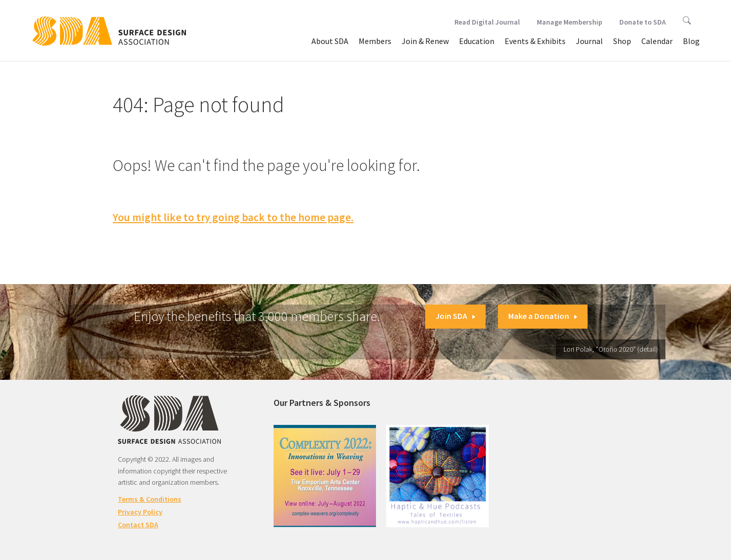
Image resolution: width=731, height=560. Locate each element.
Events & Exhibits (535, 41)
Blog (691, 41)
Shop (622, 41)
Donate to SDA (643, 22)
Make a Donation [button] (543, 316)
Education (477, 41)
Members (375, 41)
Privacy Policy (140, 512)
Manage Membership (570, 22)
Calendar (657, 41)
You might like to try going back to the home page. (233, 217)
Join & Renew (425, 41)
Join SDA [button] (455, 316)
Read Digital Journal (487, 22)
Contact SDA (138, 525)
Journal (589, 41)
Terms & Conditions (150, 499)
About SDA (330, 41)
